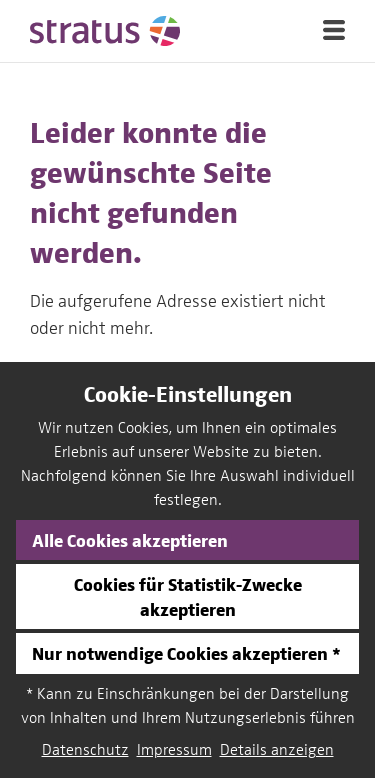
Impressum (174, 749)
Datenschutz (85, 749)
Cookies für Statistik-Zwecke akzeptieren (188, 596)
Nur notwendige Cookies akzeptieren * (186, 652)
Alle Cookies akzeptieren (130, 539)
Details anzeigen (277, 749)
